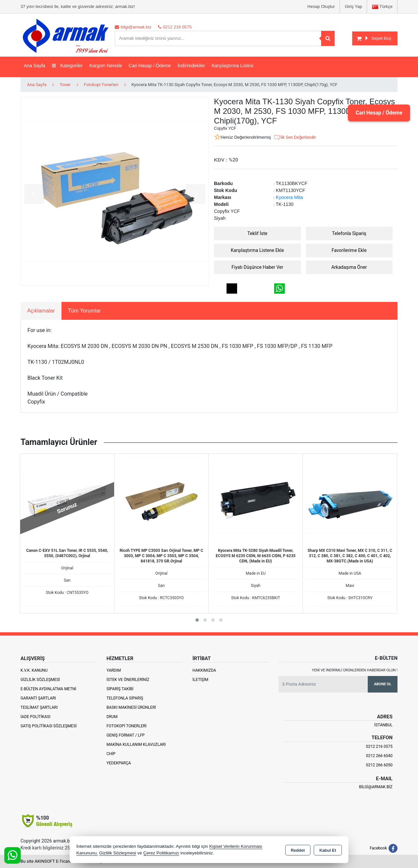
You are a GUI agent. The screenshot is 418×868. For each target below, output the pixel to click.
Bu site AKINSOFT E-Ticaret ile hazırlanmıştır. (63, 861)
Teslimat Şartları (39, 707)
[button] (197, 620)
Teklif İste (257, 233)
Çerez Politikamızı (161, 853)
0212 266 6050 (379, 765)
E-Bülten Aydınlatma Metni (48, 689)
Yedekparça (119, 763)
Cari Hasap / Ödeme (150, 66)
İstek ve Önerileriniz (128, 680)
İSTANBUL (383, 725)
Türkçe (382, 7)
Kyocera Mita (289, 197)
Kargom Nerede (106, 66)
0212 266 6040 (379, 756)
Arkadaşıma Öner (349, 267)
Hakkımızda (204, 670)
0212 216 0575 (379, 747)
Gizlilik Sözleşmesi (40, 680)
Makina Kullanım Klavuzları (136, 745)
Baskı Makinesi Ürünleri (131, 707)
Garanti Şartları (38, 698)
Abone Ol (383, 684)
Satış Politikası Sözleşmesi (49, 726)
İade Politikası (35, 717)
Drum (112, 717)
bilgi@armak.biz (376, 787)
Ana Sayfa (35, 66)
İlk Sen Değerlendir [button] (295, 137)
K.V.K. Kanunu (34, 670)
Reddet (298, 850)
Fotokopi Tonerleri (126, 726)
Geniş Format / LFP (125, 735)
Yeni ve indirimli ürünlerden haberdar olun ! (355, 670)
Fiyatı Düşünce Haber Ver (257, 267)
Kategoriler (67, 66)
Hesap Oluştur (321, 6)
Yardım (114, 670)
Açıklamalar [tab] (41, 311)
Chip (111, 754)
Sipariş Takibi (120, 689)
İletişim (200, 680)
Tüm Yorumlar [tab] (85, 311)
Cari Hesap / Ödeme (378, 113)
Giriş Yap (354, 6)
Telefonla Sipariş (349, 233)
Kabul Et (328, 850)
